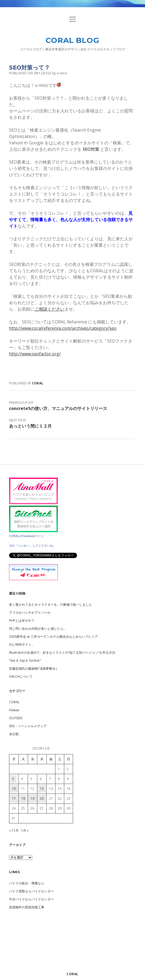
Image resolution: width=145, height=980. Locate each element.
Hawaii (14, 710)
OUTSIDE (16, 718)
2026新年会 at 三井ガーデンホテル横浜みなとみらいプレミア (53, 637)
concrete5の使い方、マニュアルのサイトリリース (58, 408)
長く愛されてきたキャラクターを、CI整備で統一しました (51, 605)
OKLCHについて (21, 676)
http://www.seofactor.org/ (35, 354)
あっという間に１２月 (30, 426)
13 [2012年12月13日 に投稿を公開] (42, 789)
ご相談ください (50, 309)
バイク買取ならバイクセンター (31, 891)
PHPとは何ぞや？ (22, 621)
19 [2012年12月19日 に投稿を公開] (33, 798)
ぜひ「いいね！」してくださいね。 (33, 546)
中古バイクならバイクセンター (31, 899)
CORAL (38, 383)
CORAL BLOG (72, 40)
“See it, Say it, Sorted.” (25, 660)
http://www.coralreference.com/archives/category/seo (63, 328)
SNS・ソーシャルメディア (28, 726)
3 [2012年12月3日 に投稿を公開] (13, 779)
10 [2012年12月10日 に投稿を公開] (14, 789)
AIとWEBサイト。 (22, 644)
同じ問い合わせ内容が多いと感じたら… (37, 629)
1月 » (25, 830)
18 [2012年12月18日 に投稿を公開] (23, 798)
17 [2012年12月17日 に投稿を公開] (14, 798)
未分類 (14, 734)
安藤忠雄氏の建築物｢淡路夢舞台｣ (33, 668)
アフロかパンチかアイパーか (30, 613)
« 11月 (14, 830)
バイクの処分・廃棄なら (27, 883)
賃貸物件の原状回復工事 (27, 907)
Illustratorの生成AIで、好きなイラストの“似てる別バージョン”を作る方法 (62, 652)
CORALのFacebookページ (26, 536)
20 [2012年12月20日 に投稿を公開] (42, 798)
